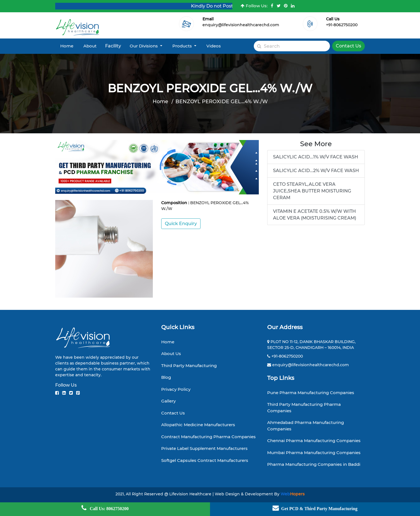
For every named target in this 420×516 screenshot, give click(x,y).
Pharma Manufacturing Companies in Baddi (314, 464)
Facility (113, 46)
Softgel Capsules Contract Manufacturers (205, 460)
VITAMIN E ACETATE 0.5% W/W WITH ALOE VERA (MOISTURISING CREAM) (315, 215)
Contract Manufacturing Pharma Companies (208, 437)
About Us (171, 354)
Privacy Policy (176, 389)
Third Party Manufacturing (189, 366)
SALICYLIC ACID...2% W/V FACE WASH (316, 171)
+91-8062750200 (342, 25)
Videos (214, 46)
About (90, 46)
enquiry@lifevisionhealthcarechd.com (241, 25)
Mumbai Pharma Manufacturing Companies (314, 453)
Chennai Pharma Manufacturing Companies (314, 441)
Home (67, 46)
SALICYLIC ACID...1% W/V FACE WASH (316, 157)
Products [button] (183, 46)
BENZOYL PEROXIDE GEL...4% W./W (222, 102)
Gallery (168, 401)
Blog (166, 377)
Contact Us (348, 46)
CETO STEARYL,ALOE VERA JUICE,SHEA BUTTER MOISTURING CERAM (312, 191)
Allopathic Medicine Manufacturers (198, 425)
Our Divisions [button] (144, 46)
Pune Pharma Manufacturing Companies (311, 393)
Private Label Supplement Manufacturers (204, 448)
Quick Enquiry (181, 224)
